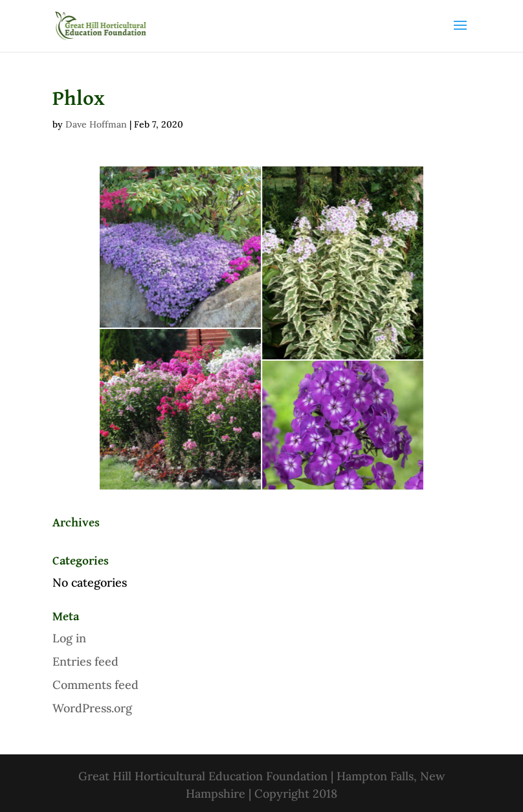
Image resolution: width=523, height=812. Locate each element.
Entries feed (85, 661)
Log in (69, 638)
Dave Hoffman (96, 124)
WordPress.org (92, 708)
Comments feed (95, 685)
